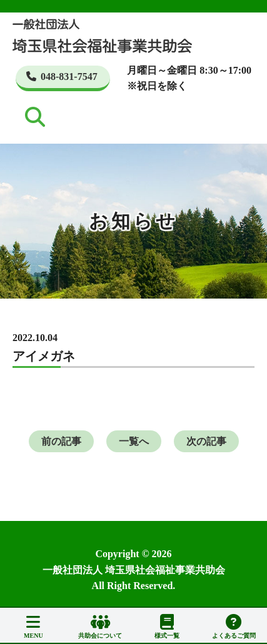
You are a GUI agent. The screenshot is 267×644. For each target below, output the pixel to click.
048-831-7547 (62, 77)
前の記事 (61, 441)
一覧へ (134, 441)
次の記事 (206, 441)
